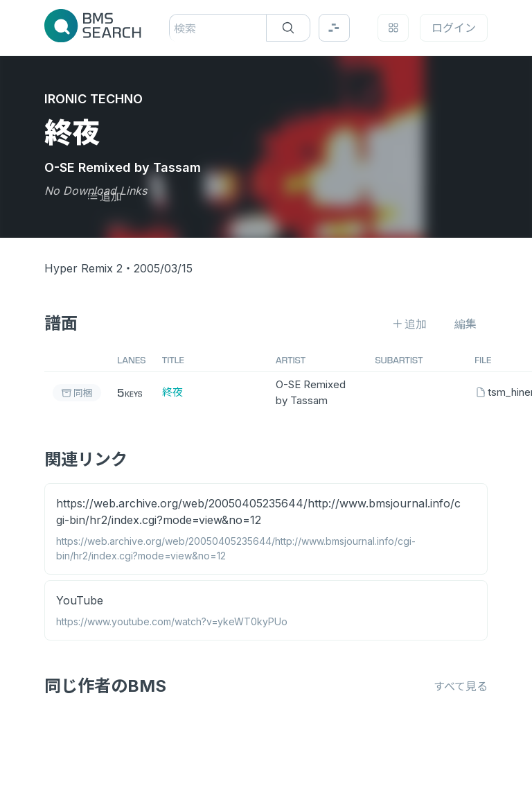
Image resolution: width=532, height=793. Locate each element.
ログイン (454, 28)
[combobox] (176, 28)
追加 (104, 196)
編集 (465, 324)
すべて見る (461, 686)
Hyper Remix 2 (83, 268)
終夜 (172, 392)
